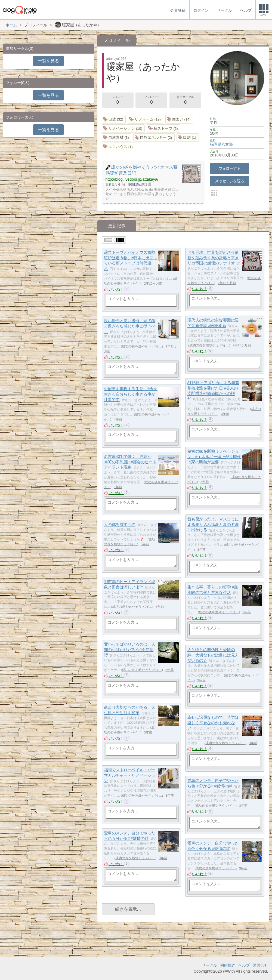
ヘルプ (244, 965)
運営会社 (261, 965)
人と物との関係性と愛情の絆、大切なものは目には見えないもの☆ (213, 655)
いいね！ (116, 289)
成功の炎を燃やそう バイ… (209, 345)
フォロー (118, 100)
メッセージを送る (229, 181)
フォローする (230, 168)
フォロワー (152, 100)
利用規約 (228, 965)
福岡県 (216, 144)
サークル (209, 965)
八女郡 (227, 144)
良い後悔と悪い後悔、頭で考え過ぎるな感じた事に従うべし (130, 326)
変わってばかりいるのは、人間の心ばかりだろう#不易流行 (130, 649)
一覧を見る (48, 61)
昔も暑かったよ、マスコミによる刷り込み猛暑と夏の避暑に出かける (213, 524)
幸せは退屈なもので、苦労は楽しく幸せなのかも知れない (213, 723)
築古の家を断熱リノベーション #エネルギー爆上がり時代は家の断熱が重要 (214, 457)
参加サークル (185, 100)
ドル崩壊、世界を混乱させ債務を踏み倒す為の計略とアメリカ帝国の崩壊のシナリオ (213, 258)
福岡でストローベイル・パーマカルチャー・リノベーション (130, 775)
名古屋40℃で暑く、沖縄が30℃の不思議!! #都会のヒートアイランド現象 (130, 462)
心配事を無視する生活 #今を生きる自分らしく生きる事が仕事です (131, 394)
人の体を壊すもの (120, 524)
